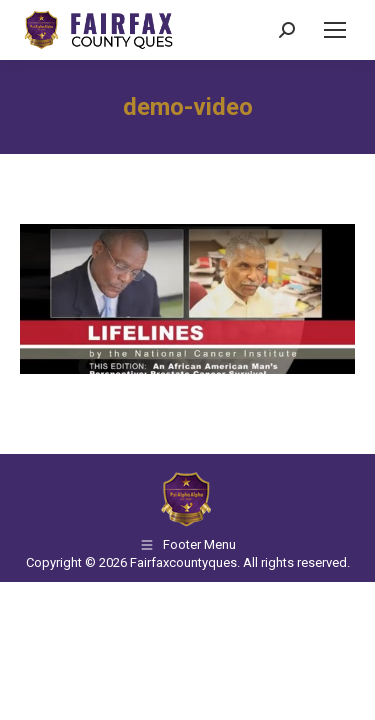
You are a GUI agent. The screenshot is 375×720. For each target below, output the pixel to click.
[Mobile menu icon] (335, 30)
